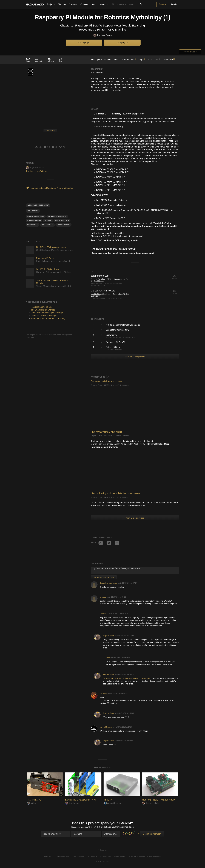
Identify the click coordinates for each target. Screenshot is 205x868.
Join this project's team (36, 171)
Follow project (84, 43)
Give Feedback (78, 857)
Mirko (31, 803)
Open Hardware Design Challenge (47, 313)
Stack (94, 4)
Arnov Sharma (112, 803)
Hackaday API (119, 857)
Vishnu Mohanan (106, 727)
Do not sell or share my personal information (145, 857)
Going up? (102, 851)
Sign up (162, 4)
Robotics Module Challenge (44, 316)
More (104, 4)
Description (96, 60)
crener (108, 658)
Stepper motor (34, 221)
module (48, 221)
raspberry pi (47, 225)
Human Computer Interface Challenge (49, 319)
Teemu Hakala (151, 803)
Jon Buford (72, 803)
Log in (174, 4)
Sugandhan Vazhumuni (108, 583)
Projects (51, 4)
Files (116, 59)
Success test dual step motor (107, 381)
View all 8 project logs (135, 518)
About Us (47, 857)
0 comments (125, 385)
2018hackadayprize (36, 216)
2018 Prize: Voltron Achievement (51, 247)
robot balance (62, 221)
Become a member (80, 827)
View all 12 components (135, 357)
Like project (122, 43)
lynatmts (103, 597)
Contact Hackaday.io (62, 857)
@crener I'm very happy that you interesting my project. (127, 678)
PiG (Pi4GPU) (35, 800)
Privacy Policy (106, 857)
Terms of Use (92, 857)
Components (129, 59)
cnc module (33, 225)
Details (108, 60)
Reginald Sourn (102, 35)
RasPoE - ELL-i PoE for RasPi (160, 800)
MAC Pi (108, 800)
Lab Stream (104, 614)
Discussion (169, 59)
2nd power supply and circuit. (107, 432)
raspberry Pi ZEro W (57, 216)
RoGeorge (104, 694)
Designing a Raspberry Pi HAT (83, 800)
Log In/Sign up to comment (104, 577)
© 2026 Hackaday (102, 862)
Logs (142, 59)
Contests (73, 4)
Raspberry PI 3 (63, 225)
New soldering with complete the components (117, 493)
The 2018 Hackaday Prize (30, 72)
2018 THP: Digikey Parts (48, 269)
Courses (84, 4)
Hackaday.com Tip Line (42, 307)
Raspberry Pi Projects (46, 258)
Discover (62, 4)
